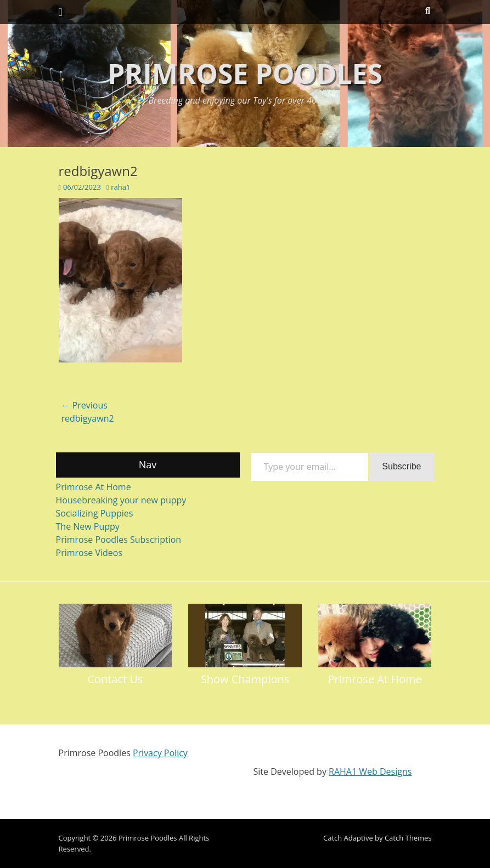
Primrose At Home (94, 487)
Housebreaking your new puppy (121, 500)
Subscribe (401, 466)
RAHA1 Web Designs (370, 771)
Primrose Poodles (245, 73)
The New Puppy (88, 526)
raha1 (120, 187)
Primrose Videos (89, 553)
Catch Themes (408, 838)
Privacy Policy (160, 753)
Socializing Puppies (95, 513)
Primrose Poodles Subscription (119, 540)
